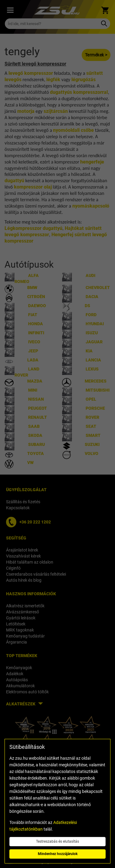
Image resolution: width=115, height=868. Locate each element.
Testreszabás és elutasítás (57, 841)
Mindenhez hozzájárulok (58, 854)
